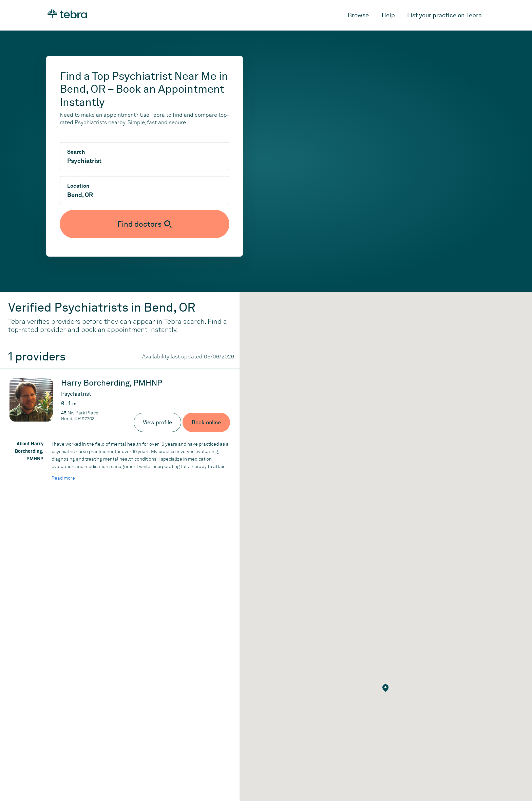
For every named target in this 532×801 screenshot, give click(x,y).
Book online (206, 422)
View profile (157, 422)
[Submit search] (145, 224)
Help (388, 15)
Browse (358, 15)
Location (78, 186)
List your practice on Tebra (444, 15)
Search (76, 152)
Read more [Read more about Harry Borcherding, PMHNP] (63, 478)
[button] (386, 688)
